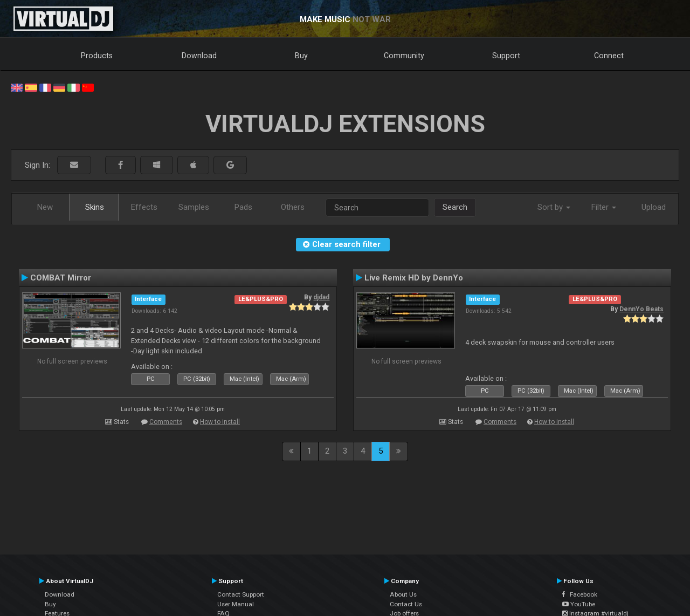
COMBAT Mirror (61, 278)
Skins (95, 207)
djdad (321, 297)
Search (455, 207)
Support (506, 56)
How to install (220, 422)
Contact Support (241, 594)
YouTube (579, 604)
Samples (194, 207)
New (45, 207)
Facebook (580, 594)
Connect (609, 56)
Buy (301, 56)
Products (97, 56)
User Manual (236, 604)
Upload (654, 207)
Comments (166, 422)
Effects (144, 207)
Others (293, 207)
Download (199, 56)
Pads (243, 207)
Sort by (554, 207)
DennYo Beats (641, 309)
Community (404, 56)
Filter (604, 207)
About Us (403, 594)
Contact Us (406, 604)
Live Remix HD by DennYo (414, 278)
